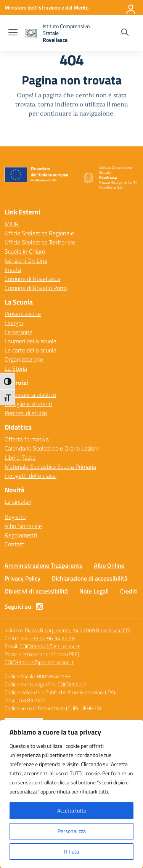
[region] (71, 794)
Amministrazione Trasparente (43, 565)
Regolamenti (21, 535)
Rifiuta (71, 851)
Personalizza (72, 831)
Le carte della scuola (31, 350)
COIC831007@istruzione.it (50, 646)
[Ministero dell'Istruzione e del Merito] (47, 7)
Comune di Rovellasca (32, 279)
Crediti (129, 591)
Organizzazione (24, 359)
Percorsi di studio (26, 413)
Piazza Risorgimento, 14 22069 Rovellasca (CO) (78, 630)
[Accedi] (131, 8)
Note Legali (94, 591)
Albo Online (109, 565)
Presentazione (23, 314)
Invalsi (13, 270)
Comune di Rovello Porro (36, 288)
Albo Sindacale (23, 526)
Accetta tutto (72, 810)
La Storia (16, 368)
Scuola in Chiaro (25, 251)
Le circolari (18, 501)
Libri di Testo (20, 457)
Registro (15, 517)
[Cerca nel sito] (125, 33)
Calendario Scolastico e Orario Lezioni (52, 448)
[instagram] (39, 606)
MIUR (12, 224)
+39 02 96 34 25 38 (52, 638)
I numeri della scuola (31, 341)
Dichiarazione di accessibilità (90, 578)
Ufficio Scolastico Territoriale (40, 242)
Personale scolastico (30, 395)
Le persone (18, 332)
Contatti (15, 544)
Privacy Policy (22, 578)
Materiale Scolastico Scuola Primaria (50, 467)
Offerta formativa (27, 439)
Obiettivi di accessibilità (36, 591)
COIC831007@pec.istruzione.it (39, 662)
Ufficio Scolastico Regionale (39, 233)
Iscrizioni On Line (26, 260)
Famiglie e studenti (28, 404)
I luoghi (14, 323)
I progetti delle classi (31, 476)
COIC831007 (72, 684)
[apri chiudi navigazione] (13, 33)
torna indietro (58, 104)
